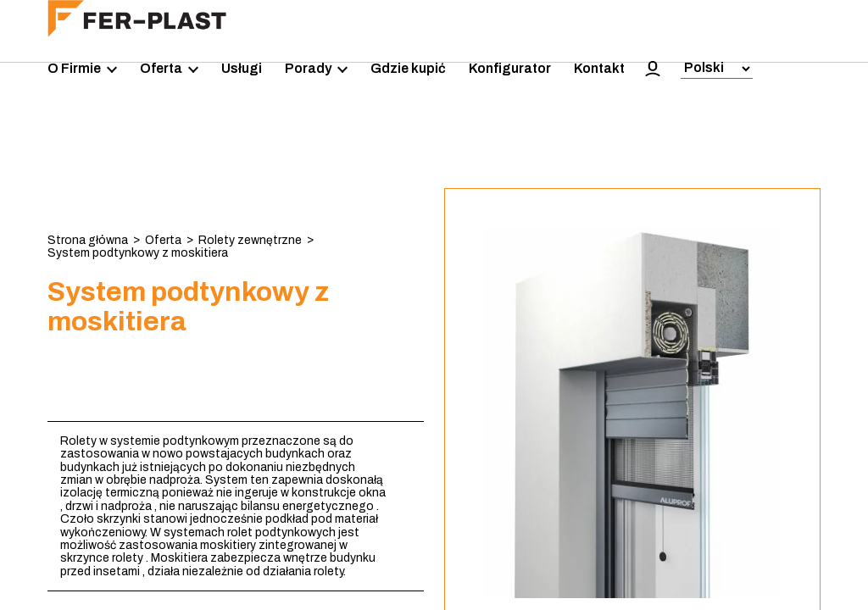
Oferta (169, 69)
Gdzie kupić (408, 68)
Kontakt (599, 68)
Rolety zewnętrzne (250, 240)
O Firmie (82, 69)
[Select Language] (717, 69)
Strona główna (88, 240)
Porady (316, 69)
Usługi (242, 68)
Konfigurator (510, 68)
